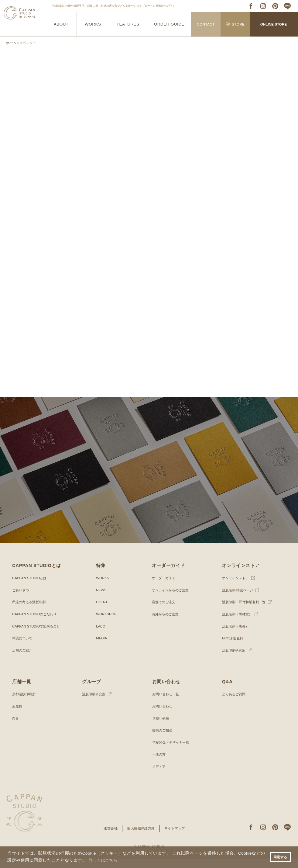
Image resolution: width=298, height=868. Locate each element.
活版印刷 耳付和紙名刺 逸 (246, 612)
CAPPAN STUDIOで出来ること (38, 636)
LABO (101, 636)
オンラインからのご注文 (172, 600)
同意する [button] (279, 857)
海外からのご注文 (166, 624)
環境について (23, 648)
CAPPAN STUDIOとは (31, 588)
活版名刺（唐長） (237, 636)
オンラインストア (237, 588)
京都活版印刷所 (25, 704)
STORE (235, 24)
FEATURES (128, 24)
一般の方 (159, 764)
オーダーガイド (165, 588)
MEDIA (102, 648)
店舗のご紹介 (23, 660)
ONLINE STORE (274, 24)
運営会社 (108, 838)
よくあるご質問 (235, 704)
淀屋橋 (18, 716)
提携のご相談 (163, 740)
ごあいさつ (21, 600)
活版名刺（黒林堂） (238, 624)
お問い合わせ (163, 716)
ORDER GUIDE (169, 24)
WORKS (93, 24)
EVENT (102, 612)
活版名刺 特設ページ (239, 600)
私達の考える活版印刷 (30, 612)
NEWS (101, 600)
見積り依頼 (161, 728)
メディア (159, 776)
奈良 (16, 728)
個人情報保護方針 (141, 838)
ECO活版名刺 (233, 648)
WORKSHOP (107, 624)
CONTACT (206, 24)
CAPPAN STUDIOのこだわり (36, 624)
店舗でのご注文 (165, 612)
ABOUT (61, 24)
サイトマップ (177, 838)
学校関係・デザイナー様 (172, 752)
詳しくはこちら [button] (109, 860)
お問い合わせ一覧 (167, 704)
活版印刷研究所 (235, 660)
